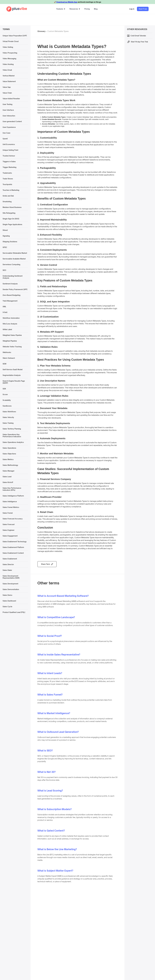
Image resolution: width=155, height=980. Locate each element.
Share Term (46, 564)
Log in (132, 9)
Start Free (143, 9)
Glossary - (42, 31)
